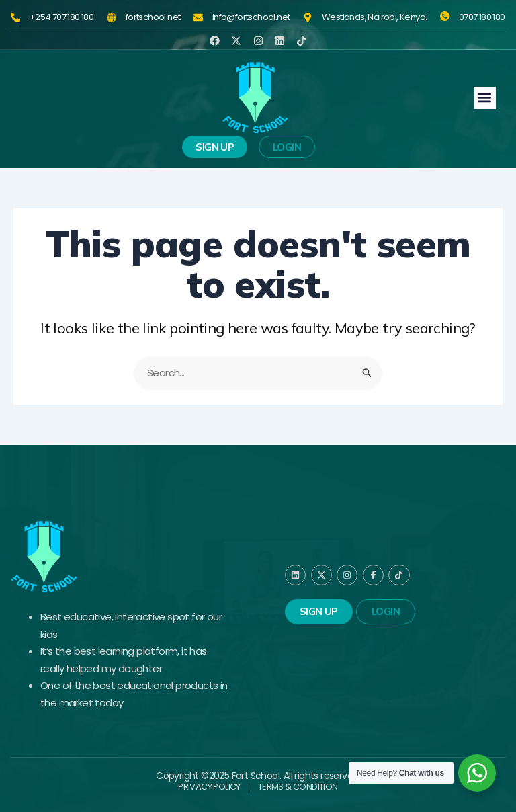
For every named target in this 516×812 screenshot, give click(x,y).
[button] (485, 98)
